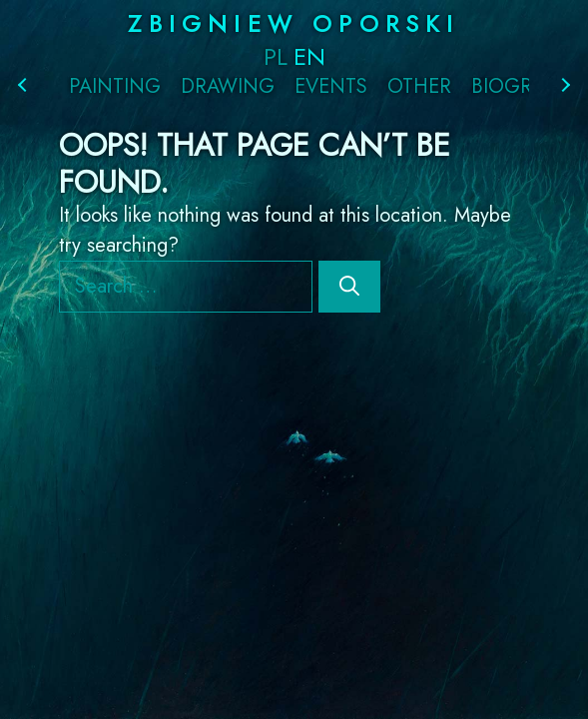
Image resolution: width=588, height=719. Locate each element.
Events (331, 87)
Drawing (228, 87)
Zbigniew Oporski (294, 23)
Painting (115, 87)
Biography (527, 87)
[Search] (349, 287)
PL (276, 56)
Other (419, 87)
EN (309, 56)
